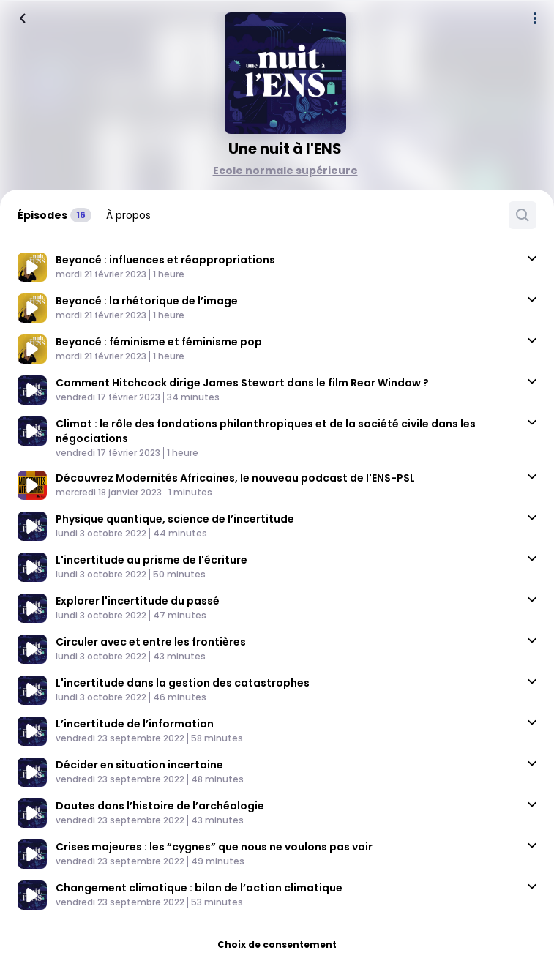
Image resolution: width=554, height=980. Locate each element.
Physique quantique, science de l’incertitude (175, 519)
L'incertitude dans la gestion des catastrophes (183, 683)
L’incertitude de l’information (135, 724)
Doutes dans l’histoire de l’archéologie (160, 806)
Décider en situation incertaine (139, 765)
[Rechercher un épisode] (523, 215)
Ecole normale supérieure (285, 171)
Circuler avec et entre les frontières (151, 642)
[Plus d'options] (535, 18)
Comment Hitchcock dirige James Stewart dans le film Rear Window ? (242, 383)
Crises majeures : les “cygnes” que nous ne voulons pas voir (214, 847)
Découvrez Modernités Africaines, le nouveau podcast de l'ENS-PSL (235, 478)
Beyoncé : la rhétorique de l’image (147, 301)
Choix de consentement (277, 945)
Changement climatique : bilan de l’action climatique (199, 888)
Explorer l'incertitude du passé (138, 601)
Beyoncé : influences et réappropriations (165, 260)
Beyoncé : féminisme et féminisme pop (159, 342)
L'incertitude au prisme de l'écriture (151, 560)
